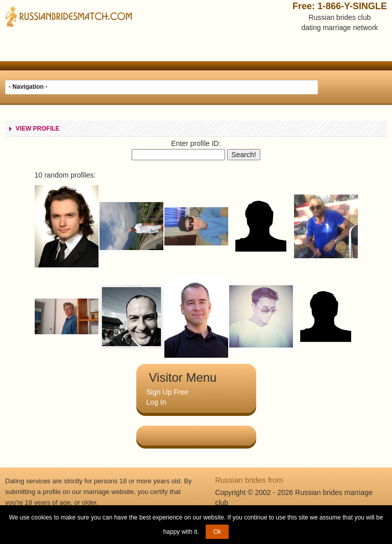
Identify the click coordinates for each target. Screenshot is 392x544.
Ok (217, 532)
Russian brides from (249, 480)
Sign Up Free (167, 392)
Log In (156, 402)
